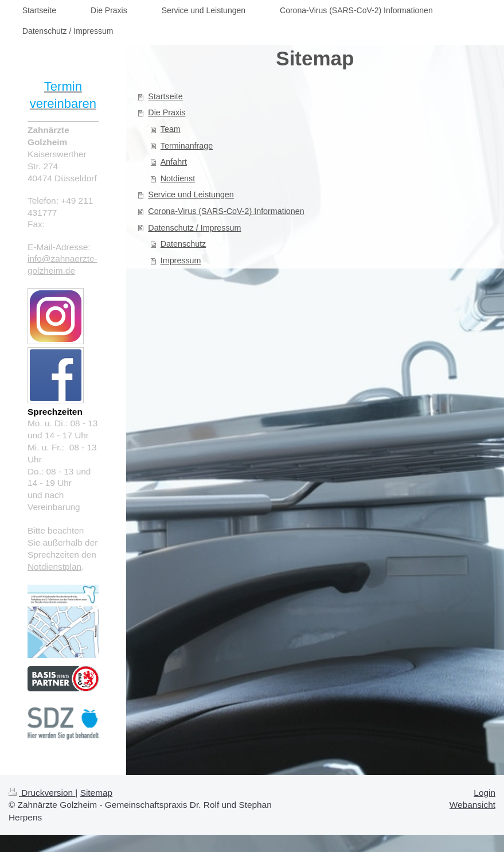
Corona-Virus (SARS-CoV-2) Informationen (226, 211)
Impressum (181, 260)
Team (171, 129)
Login (485, 793)
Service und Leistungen (191, 194)
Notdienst (178, 178)
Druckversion (42, 793)
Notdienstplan (54, 567)
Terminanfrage (187, 146)
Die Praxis (167, 112)
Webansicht (472, 805)
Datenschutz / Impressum (194, 228)
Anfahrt (174, 162)
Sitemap (96, 793)
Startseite (165, 96)
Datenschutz (183, 244)
